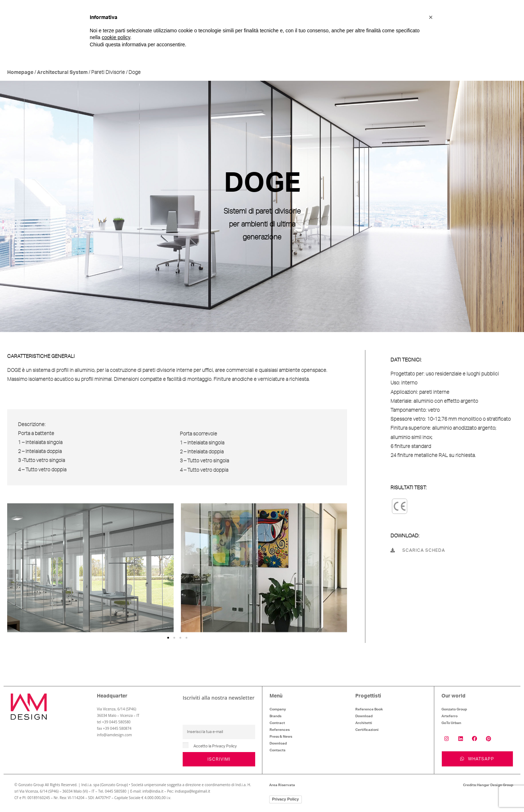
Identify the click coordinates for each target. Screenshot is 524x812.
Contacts (277, 750)
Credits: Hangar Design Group (488, 785)
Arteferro (450, 716)
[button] (168, 638)
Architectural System (62, 73)
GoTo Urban (451, 723)
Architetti (364, 723)
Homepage (20, 73)
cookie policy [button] (116, 37)
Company (278, 709)
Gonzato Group (454, 709)
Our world (453, 696)
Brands (275, 716)
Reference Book (369, 709)
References (280, 730)
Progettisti (368, 696)
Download (278, 743)
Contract (277, 723)
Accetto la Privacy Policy (215, 746)
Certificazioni (367, 730)
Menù (276, 696)
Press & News (281, 737)
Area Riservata (282, 785)
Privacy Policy (286, 799)
